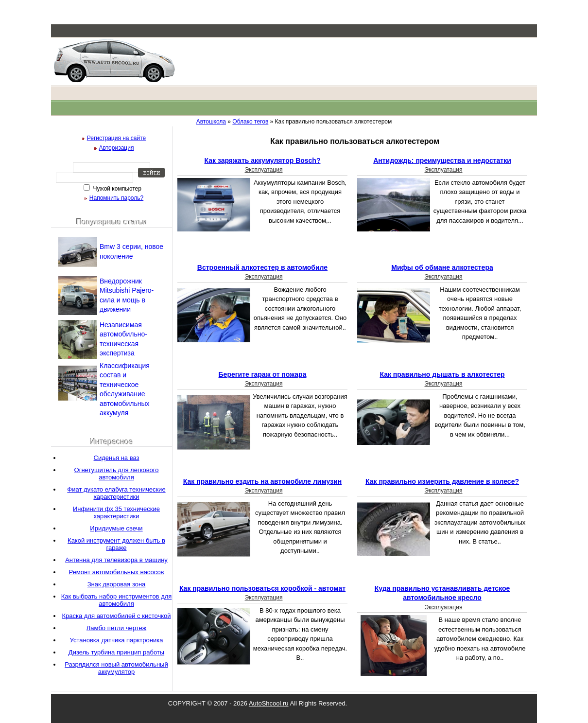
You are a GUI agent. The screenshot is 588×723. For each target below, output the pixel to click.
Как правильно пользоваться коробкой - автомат (262, 588)
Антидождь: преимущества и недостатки (442, 160)
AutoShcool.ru (269, 703)
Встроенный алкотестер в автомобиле (262, 267)
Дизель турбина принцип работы (116, 652)
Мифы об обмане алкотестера (442, 267)
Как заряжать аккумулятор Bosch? (263, 160)
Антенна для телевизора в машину (116, 560)
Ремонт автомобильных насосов (116, 572)
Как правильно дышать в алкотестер (442, 374)
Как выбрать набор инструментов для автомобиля (117, 600)
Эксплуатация (264, 170)
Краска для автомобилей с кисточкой (116, 616)
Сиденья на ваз (117, 458)
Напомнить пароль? (116, 198)
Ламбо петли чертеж (116, 628)
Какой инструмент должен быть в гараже (116, 544)
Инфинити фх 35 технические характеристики (116, 512)
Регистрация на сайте (117, 138)
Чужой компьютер (116, 189)
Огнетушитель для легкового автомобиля (117, 474)
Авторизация (117, 148)
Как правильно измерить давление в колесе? (442, 481)
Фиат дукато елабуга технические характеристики (116, 493)
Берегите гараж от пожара (263, 374)
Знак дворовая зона (117, 584)
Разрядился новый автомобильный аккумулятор (116, 668)
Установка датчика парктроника (117, 640)
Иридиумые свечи (116, 528)
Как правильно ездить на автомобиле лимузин (262, 481)
